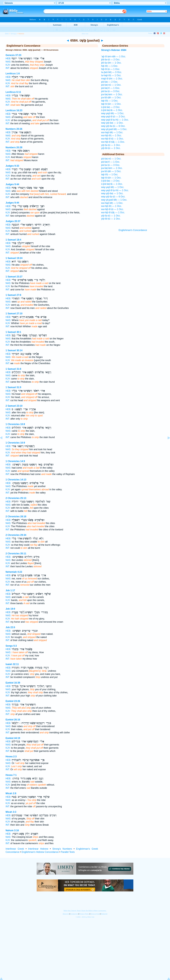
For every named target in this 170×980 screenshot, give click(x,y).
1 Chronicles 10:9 (15, 443)
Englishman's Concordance (133, 230)
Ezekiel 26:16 (13, 720)
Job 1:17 (10, 590)
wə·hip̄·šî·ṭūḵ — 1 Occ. (113, 142)
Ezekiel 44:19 (13, 738)
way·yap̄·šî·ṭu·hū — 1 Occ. (115, 120)
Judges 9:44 (12, 184)
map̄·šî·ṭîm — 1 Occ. (112, 79)
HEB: (8, 58)
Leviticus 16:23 (14, 110)
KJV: (8, 65)
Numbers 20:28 (14, 147)
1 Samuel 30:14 (14, 350)
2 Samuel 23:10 (14, 406)
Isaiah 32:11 (12, 664)
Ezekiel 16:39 (13, 683)
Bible (7, 34)
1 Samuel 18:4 (13, 240)
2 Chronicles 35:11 (16, 554)
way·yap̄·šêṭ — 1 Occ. (113, 113)
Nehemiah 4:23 (14, 572)
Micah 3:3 (11, 812)
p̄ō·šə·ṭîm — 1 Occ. (111, 63)
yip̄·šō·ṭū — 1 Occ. (111, 148)
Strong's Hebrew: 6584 (114, 50)
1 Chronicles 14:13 (16, 480)
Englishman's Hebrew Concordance (40, 852)
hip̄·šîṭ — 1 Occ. (110, 66)
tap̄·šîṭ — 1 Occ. (110, 101)
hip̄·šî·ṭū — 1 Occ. (111, 69)
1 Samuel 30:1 (13, 332)
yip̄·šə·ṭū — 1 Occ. (111, 145)
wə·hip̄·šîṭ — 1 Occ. (111, 135)
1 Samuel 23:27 (14, 277)
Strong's (14, 34)
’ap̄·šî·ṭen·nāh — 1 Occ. (114, 56)
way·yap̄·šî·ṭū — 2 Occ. (113, 117)
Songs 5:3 (11, 646)
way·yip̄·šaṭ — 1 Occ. (112, 123)
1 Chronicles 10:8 (15, 424)
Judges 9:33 (12, 166)
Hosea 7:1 (11, 775)
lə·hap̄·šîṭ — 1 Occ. (111, 75)
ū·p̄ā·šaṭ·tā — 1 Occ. (112, 110)
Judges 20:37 (13, 221)
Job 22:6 (10, 627)
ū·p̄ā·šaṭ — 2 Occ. (111, 107)
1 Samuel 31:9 (13, 387)
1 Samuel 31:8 (13, 369)
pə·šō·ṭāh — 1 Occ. (111, 97)
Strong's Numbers (62, 849)
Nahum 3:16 (12, 830)
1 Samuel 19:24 (14, 258)
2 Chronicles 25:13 (16, 498)
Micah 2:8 (11, 793)
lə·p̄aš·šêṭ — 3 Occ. (112, 72)
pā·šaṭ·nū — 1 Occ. (111, 85)
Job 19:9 (10, 609)
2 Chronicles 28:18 (16, 517)
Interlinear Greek (15, 849)
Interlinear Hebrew (38, 849)
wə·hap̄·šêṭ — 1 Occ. (112, 132)
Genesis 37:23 (13, 55)
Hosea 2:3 (11, 757)
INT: (8, 68)
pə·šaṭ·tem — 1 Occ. (112, 94)
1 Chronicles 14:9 (15, 461)
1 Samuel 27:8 (13, 295)
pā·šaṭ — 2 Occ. (110, 82)
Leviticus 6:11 (13, 92)
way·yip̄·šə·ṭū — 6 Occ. (113, 126)
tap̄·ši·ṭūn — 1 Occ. (111, 104)
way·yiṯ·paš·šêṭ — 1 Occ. (114, 129)
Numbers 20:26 (14, 129)
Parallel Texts (68, 852)
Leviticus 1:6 (13, 74)
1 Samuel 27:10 (14, 314)
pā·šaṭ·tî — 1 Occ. (111, 88)
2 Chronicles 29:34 (16, 535)
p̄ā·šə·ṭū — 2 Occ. (111, 60)
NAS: (8, 62)
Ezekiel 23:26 (13, 701)
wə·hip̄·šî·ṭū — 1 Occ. (112, 139)
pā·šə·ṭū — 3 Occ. (111, 91)
